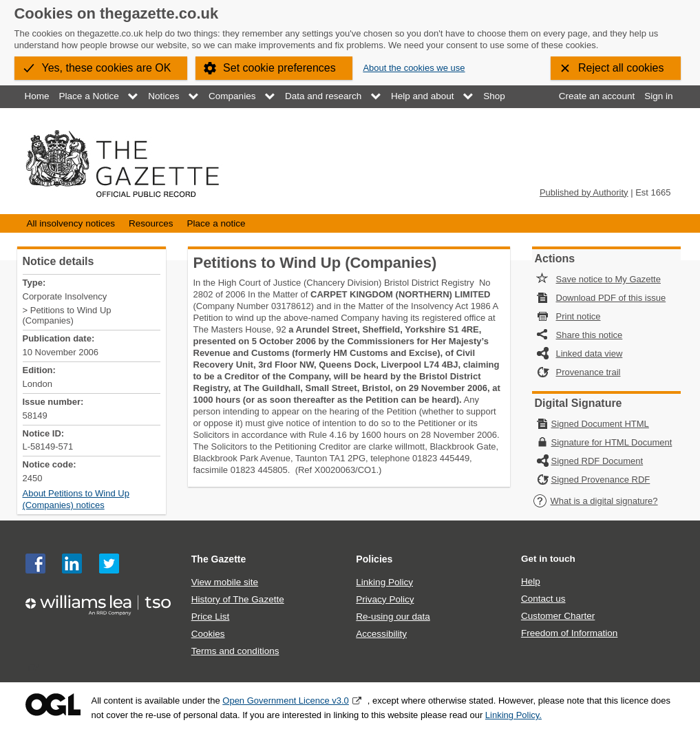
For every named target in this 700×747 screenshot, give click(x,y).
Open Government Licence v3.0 (286, 701)
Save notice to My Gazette (608, 279)
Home (37, 96)
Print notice (579, 316)
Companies (232, 96)
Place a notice (216, 223)
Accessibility (381, 634)
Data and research (323, 96)
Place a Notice (89, 96)
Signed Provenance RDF (601, 480)
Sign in (658, 96)
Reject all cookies (621, 68)
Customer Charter (558, 616)
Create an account (597, 96)
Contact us (543, 599)
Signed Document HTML (600, 424)
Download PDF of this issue (611, 298)
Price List (211, 617)
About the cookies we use (414, 68)
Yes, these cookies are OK (107, 68)
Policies (374, 559)
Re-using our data (393, 617)
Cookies (208, 634)
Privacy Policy (385, 599)
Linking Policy (384, 582)
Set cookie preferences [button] (279, 68)
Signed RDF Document (597, 461)
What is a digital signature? (595, 501)
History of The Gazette (238, 599)
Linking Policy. (513, 715)
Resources (151, 223)
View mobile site (225, 582)
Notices (163, 96)
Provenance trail (588, 372)
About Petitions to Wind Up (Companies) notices (76, 499)
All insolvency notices (71, 223)
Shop (494, 96)
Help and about (423, 96)
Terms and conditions (235, 651)
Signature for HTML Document (612, 442)
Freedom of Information (569, 633)
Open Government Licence (53, 705)
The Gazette (219, 559)
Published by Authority (584, 192)
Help (531, 581)
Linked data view (590, 354)
